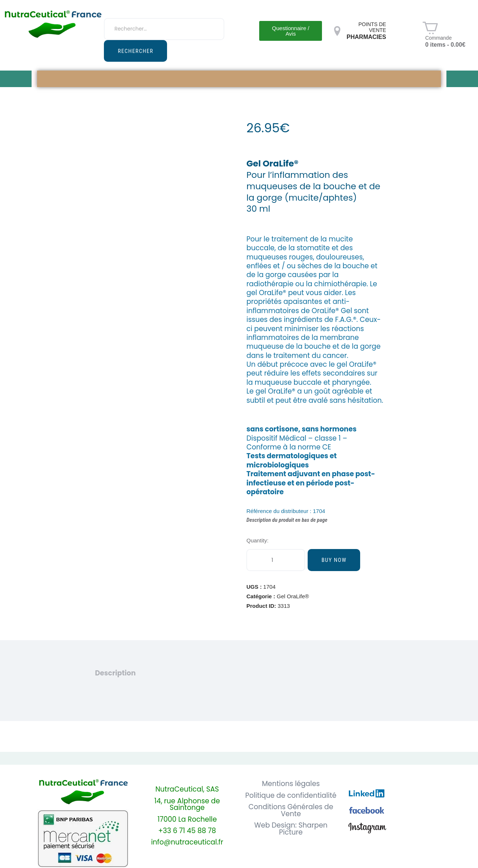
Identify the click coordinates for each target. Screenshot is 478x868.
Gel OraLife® (293, 596)
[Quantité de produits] (276, 560)
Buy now (334, 560)
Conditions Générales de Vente (291, 811)
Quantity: (257, 540)
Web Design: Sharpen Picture (291, 829)
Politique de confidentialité (291, 796)
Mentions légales (291, 784)
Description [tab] (115, 673)
